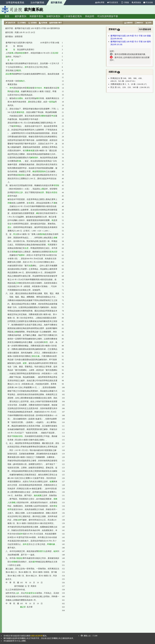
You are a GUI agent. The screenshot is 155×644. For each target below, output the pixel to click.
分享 (149, 23)
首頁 (7, 16)
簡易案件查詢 (36, 16)
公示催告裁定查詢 (73, 16)
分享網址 (22, 23)
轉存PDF (139, 23)
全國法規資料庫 (36, 636)
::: (93, 2)
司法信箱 (148, 2)
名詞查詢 (32, 23)
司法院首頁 (112, 2)
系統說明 (90, 16)
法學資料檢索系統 (15, 3)
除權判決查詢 (53, 16)
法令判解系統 (37, 3)
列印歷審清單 (145, 29)
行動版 (125, 2)
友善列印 (128, 23)
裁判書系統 (56, 3)
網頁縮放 (136, 2)
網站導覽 (100, 2)
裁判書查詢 (21, 16)
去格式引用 (10, 23)
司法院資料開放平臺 (108, 16)
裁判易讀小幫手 (56, 23)
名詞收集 (43, 23)
